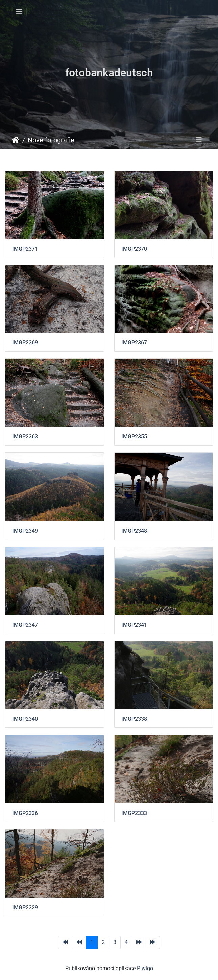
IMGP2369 (25, 343)
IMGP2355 (134, 437)
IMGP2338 (134, 719)
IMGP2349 (25, 531)
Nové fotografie (51, 140)
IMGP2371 (25, 249)
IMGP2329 (25, 907)
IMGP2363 (25, 437)
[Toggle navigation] (19, 12)
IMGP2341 (134, 625)
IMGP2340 (25, 719)
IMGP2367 (134, 343)
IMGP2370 (134, 249)
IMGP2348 (134, 531)
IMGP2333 (134, 813)
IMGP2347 (25, 625)
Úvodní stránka (16, 140)
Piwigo (145, 968)
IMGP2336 (25, 813)
